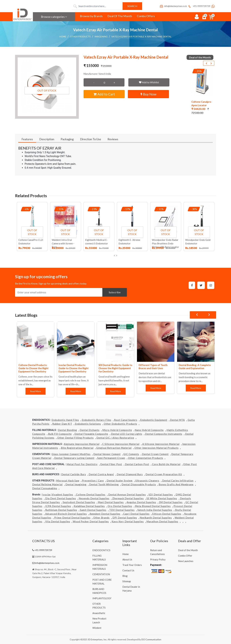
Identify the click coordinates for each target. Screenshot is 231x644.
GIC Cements (131, 454)
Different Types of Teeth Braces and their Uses (153, 367)
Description (47, 139)
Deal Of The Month (120, 16)
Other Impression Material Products (156, 448)
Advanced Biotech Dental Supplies (66, 514)
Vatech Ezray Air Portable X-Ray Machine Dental (141, 36)
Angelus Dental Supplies (141, 502)
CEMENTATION (101, 574)
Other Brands (101, 518)
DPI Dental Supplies (125, 518)
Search (132, 6)
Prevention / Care (93, 481)
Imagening (101, 36)
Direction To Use (91, 139)
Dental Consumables (45, 488)
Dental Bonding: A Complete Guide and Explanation (195, 367)
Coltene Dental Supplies (91, 494)
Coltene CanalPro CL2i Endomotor (31, 242)
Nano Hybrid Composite (149, 430)
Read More (36, 391)
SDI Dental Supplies (161, 494)
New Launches (186, 561)
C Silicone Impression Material (121, 444)
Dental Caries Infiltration (178, 481)
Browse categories (54, 17)
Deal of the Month (188, 550)
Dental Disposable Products (139, 484)
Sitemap (127, 581)
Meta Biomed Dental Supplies (153, 506)
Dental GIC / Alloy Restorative (115, 438)
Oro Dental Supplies (120, 506)
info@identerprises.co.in (173, 6)
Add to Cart (104, 94)
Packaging (67, 139)
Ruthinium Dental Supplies (61, 510)
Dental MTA (177, 420)
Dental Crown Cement (155, 454)
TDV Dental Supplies (122, 510)
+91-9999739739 (199, 6)
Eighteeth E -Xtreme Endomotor (129, 242)
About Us (127, 559)
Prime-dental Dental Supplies (72, 518)
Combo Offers (146, 16)
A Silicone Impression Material (161, 444)
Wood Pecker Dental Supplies (91, 521)
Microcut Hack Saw (68, 481)
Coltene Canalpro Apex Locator (201, 103)
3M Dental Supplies (171, 502)
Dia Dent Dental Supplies (61, 498)
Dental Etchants (90, 430)
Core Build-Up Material (166, 464)
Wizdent (97, 628)
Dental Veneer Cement (107, 454)
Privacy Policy (158, 559)
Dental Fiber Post (111, 464)
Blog (125, 576)
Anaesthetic (99, 613)
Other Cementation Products (146, 458)
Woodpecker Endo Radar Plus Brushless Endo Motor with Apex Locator (165, 243)
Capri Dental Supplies (136, 514)
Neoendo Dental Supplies (94, 498)
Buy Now (148, 94)
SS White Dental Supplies (162, 498)
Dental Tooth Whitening (104, 484)
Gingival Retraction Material (114, 448)
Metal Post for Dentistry (82, 464)
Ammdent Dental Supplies (105, 514)
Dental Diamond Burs (130, 474)
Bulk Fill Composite (60, 434)
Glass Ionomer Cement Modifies (71, 454)
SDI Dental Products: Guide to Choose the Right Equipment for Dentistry (115, 368)
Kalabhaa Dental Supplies (89, 506)
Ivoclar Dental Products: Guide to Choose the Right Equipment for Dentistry (74, 368)
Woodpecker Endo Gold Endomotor (198, 242)
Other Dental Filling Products (75, 438)
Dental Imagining (76, 484)
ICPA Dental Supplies (58, 506)
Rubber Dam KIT (62, 424)
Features (27, 139)
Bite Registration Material (77, 448)
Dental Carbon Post (137, 464)
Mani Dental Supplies (111, 502)
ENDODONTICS (101, 550)
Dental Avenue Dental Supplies (127, 494)
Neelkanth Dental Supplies (156, 518)
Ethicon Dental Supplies (167, 514)
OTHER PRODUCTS (80, 36)
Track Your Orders (132, 565)
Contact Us (128, 570)
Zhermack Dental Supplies (128, 498)
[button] (47, 87)
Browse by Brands (91, 16)
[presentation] (206, 63)
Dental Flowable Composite (91, 434)
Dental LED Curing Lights (127, 434)
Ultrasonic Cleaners (147, 481)
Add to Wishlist (149, 82)
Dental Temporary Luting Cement (74, 458)
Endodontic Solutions (88, 424)
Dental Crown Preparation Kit (164, 474)
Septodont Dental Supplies (79, 502)
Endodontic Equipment (154, 420)
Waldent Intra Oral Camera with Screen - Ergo (63, 243)
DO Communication (151, 639)
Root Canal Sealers (126, 420)
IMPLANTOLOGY (102, 598)
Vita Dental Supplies (58, 521)
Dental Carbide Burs (74, 474)
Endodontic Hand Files (65, 420)
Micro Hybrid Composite (117, 430)
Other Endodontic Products (120, 424)
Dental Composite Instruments (164, 434)
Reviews (113, 139)
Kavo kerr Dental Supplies (128, 521)
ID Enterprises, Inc (97, 639)
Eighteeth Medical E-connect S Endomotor (97, 242)
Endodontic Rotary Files (97, 420)
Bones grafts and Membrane (176, 484)
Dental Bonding (67, 430)
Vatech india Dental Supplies (155, 510)
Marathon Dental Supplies (162, 521)
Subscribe (115, 292)
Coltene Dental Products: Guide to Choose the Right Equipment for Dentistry (33, 368)
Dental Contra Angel (101, 474)
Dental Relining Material (47, 484)
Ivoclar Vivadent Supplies (58, 494)
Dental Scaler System (120, 481)
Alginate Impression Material (82, 444)
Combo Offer (185, 556)
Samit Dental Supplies (93, 510)
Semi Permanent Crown (111, 458)
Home (63, 36)
